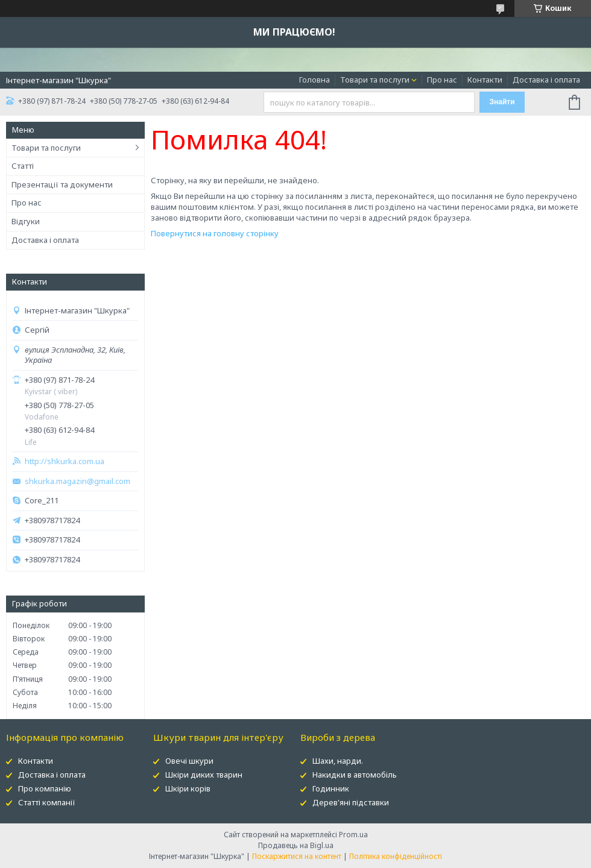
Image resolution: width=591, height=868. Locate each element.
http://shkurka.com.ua (65, 461)
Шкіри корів (188, 788)
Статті (23, 166)
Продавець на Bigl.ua (296, 845)
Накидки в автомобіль (355, 775)
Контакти (485, 80)
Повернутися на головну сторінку (215, 233)
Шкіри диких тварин (204, 775)
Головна (314, 80)
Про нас (442, 80)
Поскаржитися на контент (297, 856)
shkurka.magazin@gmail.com (77, 481)
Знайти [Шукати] (502, 102)
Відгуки (26, 221)
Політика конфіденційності (396, 856)
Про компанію (45, 788)
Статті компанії (47, 802)
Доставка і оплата (546, 80)
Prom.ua (353, 835)
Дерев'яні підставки (351, 802)
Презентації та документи (62, 184)
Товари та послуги (375, 80)
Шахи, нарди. (338, 761)
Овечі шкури (189, 761)
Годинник (331, 788)
